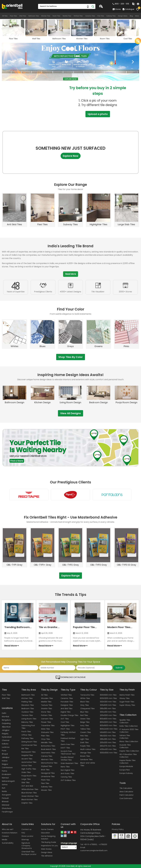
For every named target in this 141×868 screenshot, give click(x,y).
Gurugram (6, 795)
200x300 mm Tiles (108, 742)
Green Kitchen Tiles (30, 796)
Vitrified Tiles (78, 16)
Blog (131, 16)
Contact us (26, 829)
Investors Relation (10, 833)
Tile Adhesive (47, 856)
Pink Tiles (84, 736)
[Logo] (12, 6)
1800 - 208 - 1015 (121, 4)
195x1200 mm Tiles (108, 736)
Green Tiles (85, 719)
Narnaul (5, 778)
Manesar (6, 805)
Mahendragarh (8, 781)
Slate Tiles (45, 729)
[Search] (93, 6)
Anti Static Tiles (67, 773)
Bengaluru (6, 720)
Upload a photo (98, 114)
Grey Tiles (85, 705)
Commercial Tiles (29, 745)
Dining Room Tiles (29, 742)
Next (138, 29)
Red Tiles (84, 715)
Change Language (69, 843)
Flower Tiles (46, 722)
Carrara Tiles (47, 756)
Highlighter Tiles (68, 725)
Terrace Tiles (27, 715)
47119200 (103, 844)
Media (5, 840)
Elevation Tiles (28, 705)
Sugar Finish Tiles (127, 702)
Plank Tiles (46, 780)
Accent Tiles (27, 759)
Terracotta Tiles (87, 695)
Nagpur (5, 764)
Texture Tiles (47, 705)
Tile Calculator (126, 788)
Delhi (4, 713)
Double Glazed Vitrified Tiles (67, 759)
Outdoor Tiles (27, 712)
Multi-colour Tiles (88, 749)
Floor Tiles (13, 16)
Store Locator (27, 836)
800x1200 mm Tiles (108, 722)
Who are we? (8, 829)
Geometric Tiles (48, 753)
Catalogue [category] (128, 9)
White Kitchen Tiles (30, 789)
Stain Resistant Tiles (69, 763)
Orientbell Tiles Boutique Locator (29, 853)
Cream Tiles (86, 732)
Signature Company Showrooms (27, 846)
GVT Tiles (65, 719)
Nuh (4, 788)
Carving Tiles (66, 777)
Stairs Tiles (26, 772)
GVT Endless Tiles (68, 780)
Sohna (5, 785)
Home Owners (47, 829)
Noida (4, 791)
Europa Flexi (125, 770)
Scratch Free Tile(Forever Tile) (68, 752)
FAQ (23, 833)
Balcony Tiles (27, 722)
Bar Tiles (25, 749)
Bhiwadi (5, 802)
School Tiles (27, 766)
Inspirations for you (49, 846)
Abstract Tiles (47, 759)
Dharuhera (7, 808)
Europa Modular (126, 766)
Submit (119, 668)
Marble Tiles (67, 16)
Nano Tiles (65, 767)
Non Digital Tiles (68, 770)
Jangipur (6, 730)
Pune (4, 751)
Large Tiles (26, 779)
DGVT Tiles (65, 748)
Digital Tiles (66, 712)
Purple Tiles (85, 746)
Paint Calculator (127, 795)
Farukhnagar (7, 812)
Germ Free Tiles (68, 744)
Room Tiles (56, 16)
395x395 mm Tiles (108, 708)
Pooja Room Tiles (29, 776)
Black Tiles (85, 702)
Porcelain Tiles (67, 702)
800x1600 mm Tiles (108, 725)
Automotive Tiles (29, 762)
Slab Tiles (26, 783)
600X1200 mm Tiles (108, 698)
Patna (4, 771)
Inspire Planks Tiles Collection (127, 762)
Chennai (6, 740)
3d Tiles (44, 695)
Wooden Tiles (47, 698)
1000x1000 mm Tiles (109, 753)
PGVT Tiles (65, 729)
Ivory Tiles (85, 725)
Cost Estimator (126, 798)
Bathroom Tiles (34, 16)
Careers (5, 836)
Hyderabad (7, 737)
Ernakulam (6, 774)
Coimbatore (7, 768)
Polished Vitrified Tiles (68, 740)
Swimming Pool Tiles (28, 727)
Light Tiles (85, 739)
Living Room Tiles (29, 719)
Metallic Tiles (47, 742)
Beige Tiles (85, 722)
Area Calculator (126, 792)
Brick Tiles (45, 770)
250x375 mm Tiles (108, 746)
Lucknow (6, 747)
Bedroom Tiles (28, 708)
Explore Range (71, 576)
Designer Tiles (67, 705)
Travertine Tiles (48, 725)
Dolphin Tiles (27, 803)
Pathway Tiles (27, 738)
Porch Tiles (26, 732)
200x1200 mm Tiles (108, 715)
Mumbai (5, 717)
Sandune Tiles (86, 759)
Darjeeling (6, 723)
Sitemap (25, 840)
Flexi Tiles (101, 16)
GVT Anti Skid (27, 786)
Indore (5, 761)
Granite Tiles (47, 708)
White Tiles (85, 698)
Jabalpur (6, 757)
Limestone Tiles (48, 776)
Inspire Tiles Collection (129, 751)
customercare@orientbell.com (94, 851)
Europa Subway (126, 773)
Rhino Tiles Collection (129, 741)
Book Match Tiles (48, 749)
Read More (71, 274)
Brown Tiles (85, 756)
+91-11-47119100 (90, 844)
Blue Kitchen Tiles (29, 793)
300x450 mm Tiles (108, 712)
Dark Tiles (84, 742)
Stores (117, 9)
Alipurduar (6, 727)
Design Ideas (123, 16)
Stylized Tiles (47, 766)
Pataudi (5, 798)
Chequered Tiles (87, 708)
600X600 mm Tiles (108, 695)
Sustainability (8, 843)
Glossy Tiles (125, 698)
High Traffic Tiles (29, 769)
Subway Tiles (111, 16)
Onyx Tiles (46, 739)
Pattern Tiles (47, 715)
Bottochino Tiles (48, 746)
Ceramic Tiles (90, 16)
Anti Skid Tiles (67, 708)
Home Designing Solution (48, 837)
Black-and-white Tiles (88, 764)
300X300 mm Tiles (108, 702)
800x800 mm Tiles (108, 719)
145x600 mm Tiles (108, 732)
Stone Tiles (46, 712)
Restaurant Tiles (29, 752)
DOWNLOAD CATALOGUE (70, 677)
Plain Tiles (45, 736)
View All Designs (70, 413)
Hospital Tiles (27, 755)
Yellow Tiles (85, 729)
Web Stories (46, 849)
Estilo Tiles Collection (129, 726)
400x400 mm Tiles (108, 749)
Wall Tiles (23, 16)
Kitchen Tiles (46, 16)
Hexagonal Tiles (48, 773)
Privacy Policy (118, 829)
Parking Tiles (27, 702)
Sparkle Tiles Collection (125, 721)
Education (45, 833)
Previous (8, 62)
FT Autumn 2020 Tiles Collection (129, 731)
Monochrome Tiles (49, 763)
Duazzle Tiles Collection (125, 746)
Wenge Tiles (86, 753)
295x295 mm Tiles (108, 739)
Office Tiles (27, 735)
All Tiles (5, 16)
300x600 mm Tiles (108, 705)
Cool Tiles (65, 722)
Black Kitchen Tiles (30, 800)
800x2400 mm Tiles (109, 729)
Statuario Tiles (47, 732)
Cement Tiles (47, 719)
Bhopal (5, 754)
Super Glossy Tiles (127, 705)
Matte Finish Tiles (127, 695)
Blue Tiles (84, 712)
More (137, 16)
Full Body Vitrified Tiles (68, 734)
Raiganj (5, 734)
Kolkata (5, 744)
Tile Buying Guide (49, 842)
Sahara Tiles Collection (125, 737)
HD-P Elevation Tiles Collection (128, 756)
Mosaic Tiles (46, 790)
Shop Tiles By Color (71, 357)
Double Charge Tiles (69, 715)
